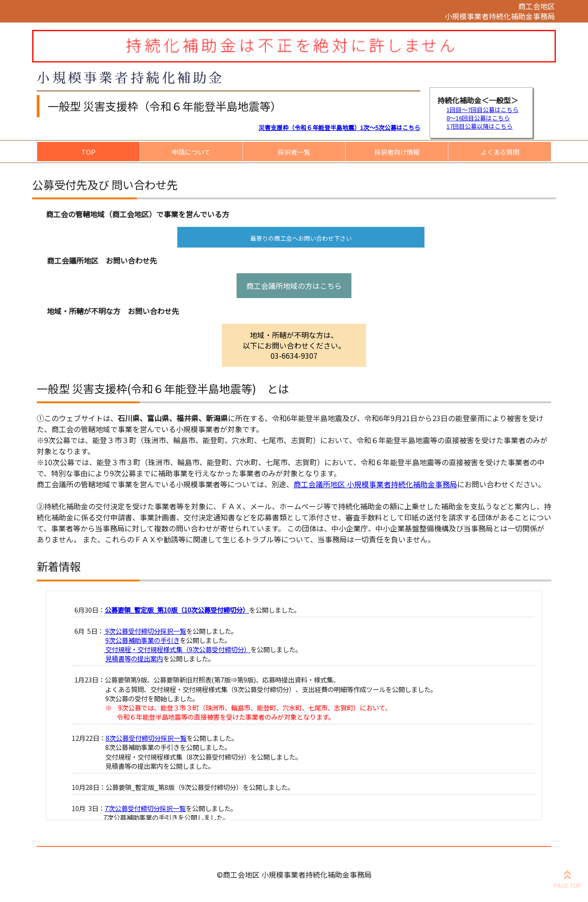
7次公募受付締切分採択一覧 (145, 808)
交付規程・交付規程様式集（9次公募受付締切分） (177, 649)
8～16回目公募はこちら (478, 118)
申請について (191, 152)
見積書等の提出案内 (134, 658)
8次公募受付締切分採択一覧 (146, 738)
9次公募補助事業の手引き (142, 640)
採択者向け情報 (397, 152)
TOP (88, 152)
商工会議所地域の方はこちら (294, 286)
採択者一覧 (294, 152)
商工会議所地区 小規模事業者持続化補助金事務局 (375, 484)
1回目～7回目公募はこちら (483, 110)
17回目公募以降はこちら (480, 126)
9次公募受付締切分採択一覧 (145, 631)
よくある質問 (500, 152)
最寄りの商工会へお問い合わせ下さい (301, 238)
